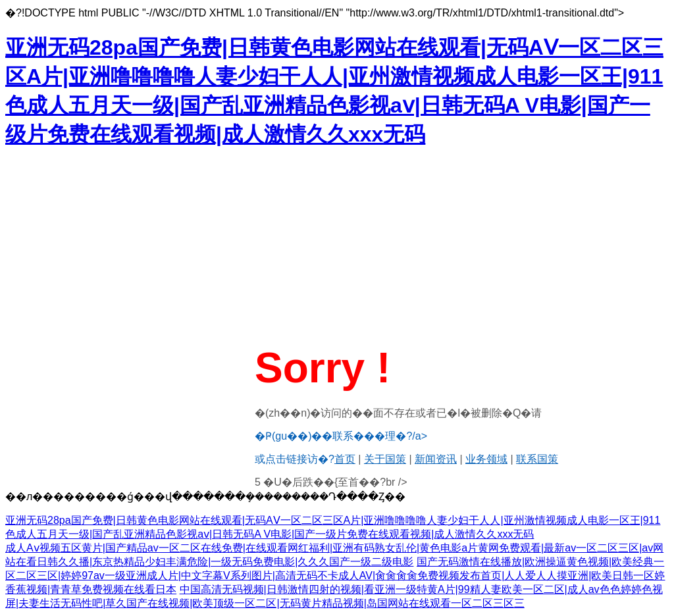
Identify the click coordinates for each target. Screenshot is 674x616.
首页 (345, 459)
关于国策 (385, 459)
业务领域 (486, 459)
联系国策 (537, 459)
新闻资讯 (436, 459)
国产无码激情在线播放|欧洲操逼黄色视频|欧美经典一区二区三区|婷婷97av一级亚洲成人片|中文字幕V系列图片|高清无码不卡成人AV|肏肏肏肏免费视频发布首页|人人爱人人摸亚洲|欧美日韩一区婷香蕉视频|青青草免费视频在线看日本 (335, 576)
